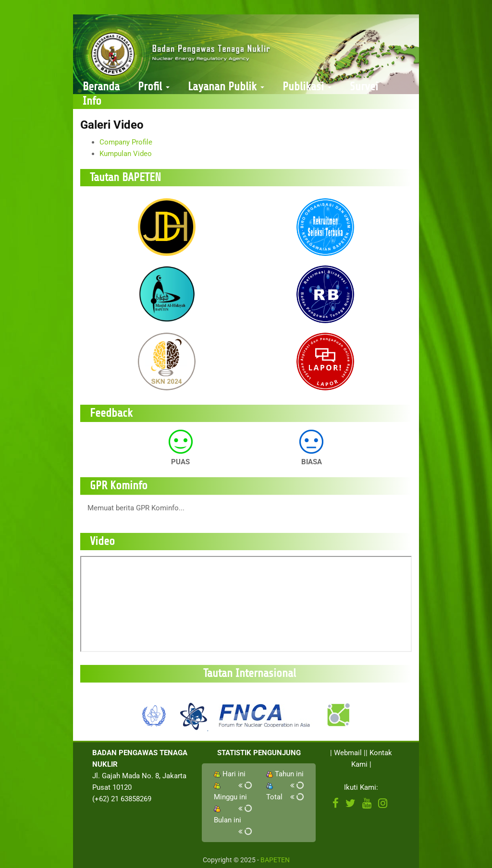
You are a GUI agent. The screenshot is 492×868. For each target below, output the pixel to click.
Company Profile (126, 142)
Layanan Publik (226, 87)
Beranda (101, 87)
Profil (154, 87)
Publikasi (307, 87)
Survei (364, 87)
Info (92, 101)
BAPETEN (275, 860)
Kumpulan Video (126, 154)
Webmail (348, 753)
